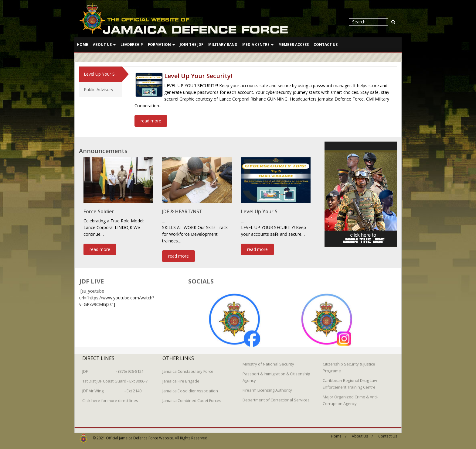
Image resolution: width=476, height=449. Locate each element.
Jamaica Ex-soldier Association (190, 388)
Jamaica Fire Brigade (181, 379)
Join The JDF (192, 45)
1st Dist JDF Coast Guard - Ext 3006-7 (115, 379)
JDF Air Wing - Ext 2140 (112, 388)
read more (151, 120)
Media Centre (258, 45)
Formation (161, 45)
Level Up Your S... (101, 74)
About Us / (362, 434)
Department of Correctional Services (276, 397)
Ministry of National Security (268, 362)
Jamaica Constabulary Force (188, 369)
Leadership (132, 45)
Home (82, 45)
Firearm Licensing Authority (267, 388)
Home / (339, 434)
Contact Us (326, 45)
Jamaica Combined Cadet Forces (192, 398)
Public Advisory (99, 89)
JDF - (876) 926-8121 (113, 369)
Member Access (294, 45)
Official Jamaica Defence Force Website (139, 435)
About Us (104, 45)
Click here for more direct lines (110, 398)
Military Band (223, 45)
